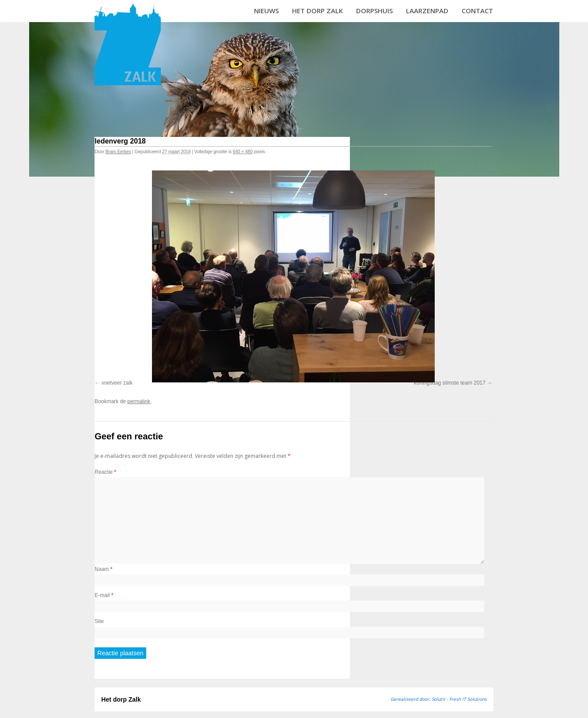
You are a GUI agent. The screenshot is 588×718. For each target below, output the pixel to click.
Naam (103, 569)
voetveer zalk (117, 383)
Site (99, 621)
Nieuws (266, 11)
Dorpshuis (374, 11)
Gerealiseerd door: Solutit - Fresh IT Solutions (439, 699)
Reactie (105, 472)
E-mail (104, 595)
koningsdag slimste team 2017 (450, 383)
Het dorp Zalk (317, 11)
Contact (477, 11)
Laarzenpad (427, 11)
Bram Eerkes (118, 152)
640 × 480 (243, 152)
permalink (139, 401)
